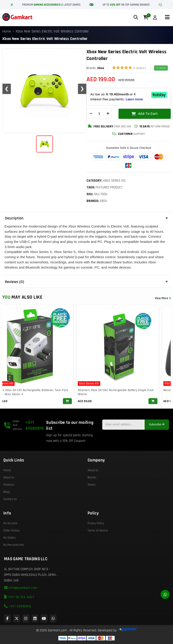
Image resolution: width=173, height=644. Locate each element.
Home (7, 31)
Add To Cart (145, 114)
